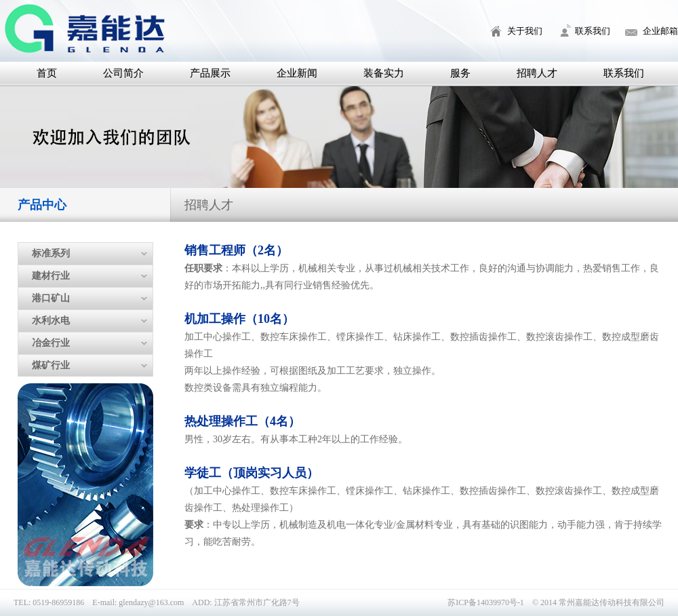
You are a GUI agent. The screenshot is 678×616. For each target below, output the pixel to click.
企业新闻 (297, 73)
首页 (47, 73)
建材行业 (51, 276)
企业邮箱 (660, 31)
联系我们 (593, 31)
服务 (460, 73)
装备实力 (384, 73)
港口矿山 (51, 298)
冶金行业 (51, 343)
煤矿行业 (51, 365)
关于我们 (525, 31)
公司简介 (123, 73)
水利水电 (51, 321)
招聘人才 (537, 73)
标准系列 (51, 253)
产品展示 (210, 73)
